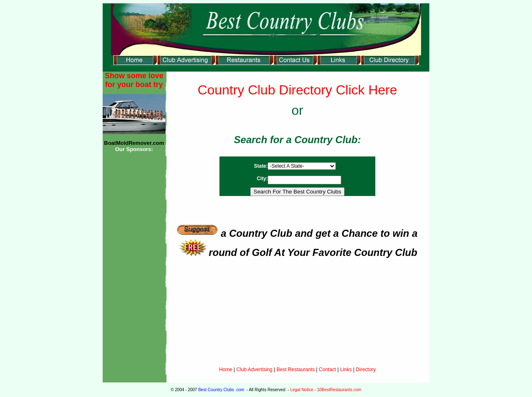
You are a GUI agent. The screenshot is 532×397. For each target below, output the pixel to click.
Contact (327, 370)
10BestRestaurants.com (339, 390)
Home (226, 370)
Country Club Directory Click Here (297, 90)
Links (346, 370)
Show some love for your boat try (134, 80)
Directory (366, 370)
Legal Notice (302, 390)
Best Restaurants (296, 370)
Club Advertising (255, 370)
